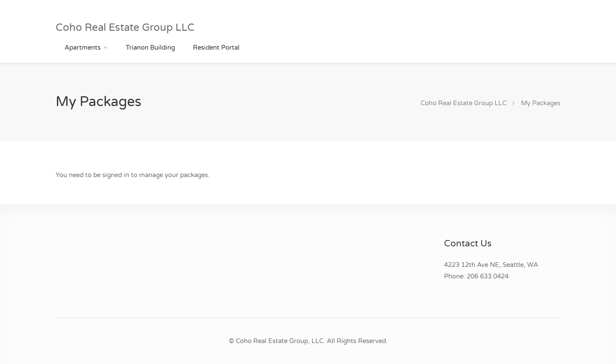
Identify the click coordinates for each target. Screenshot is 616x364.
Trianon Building (150, 47)
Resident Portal (216, 47)
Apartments (83, 47)
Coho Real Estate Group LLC (125, 28)
